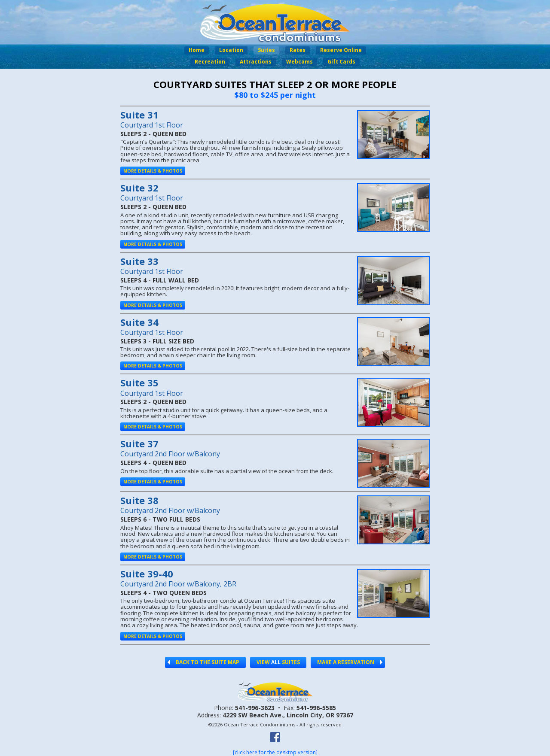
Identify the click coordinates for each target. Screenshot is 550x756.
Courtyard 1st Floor (152, 125)
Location (231, 50)
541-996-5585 (316, 708)
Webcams (299, 62)
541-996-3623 (255, 708)
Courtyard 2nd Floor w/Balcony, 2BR (178, 584)
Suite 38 (139, 500)
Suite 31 (139, 115)
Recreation (210, 62)
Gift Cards (341, 62)
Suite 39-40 (147, 574)
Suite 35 (139, 383)
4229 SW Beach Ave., (288, 715)
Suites (266, 50)
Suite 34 (139, 322)
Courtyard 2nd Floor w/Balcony (170, 454)
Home (197, 50)
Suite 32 (139, 188)
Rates (298, 50)
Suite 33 (139, 261)
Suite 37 (139, 443)
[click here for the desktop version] (275, 752)
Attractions (256, 62)
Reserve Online (341, 50)
